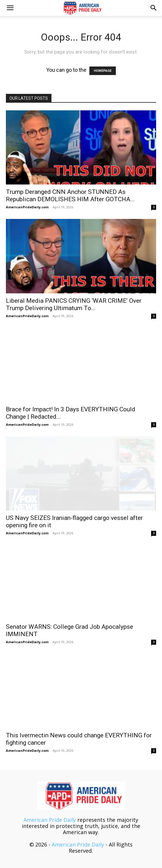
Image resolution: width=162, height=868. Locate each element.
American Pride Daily (50, 820)
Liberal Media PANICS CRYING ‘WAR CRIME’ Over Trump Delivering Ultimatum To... (74, 304)
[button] (10, 8)
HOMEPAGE (103, 71)
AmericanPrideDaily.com (27, 207)
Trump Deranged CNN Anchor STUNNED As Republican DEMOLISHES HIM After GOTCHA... (70, 196)
